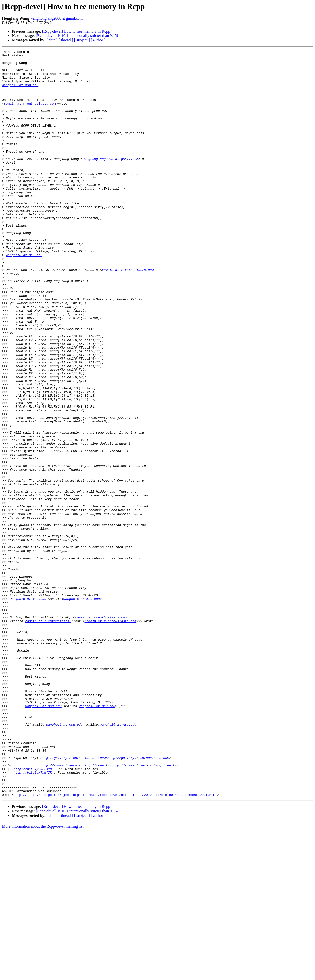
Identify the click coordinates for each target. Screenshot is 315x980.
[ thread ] (66, 40)
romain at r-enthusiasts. (48, 735)
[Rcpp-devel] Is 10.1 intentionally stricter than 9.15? (77, 36)
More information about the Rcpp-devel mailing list (43, 976)
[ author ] (98, 40)
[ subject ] (82, 40)
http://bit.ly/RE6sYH (33, 913)
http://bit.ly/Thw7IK (33, 917)
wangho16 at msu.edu (20, 92)
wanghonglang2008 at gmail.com (56, 18)
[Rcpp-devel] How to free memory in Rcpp (76, 31)
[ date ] (52, 40)
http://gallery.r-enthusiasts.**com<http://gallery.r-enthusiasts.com (105, 900)
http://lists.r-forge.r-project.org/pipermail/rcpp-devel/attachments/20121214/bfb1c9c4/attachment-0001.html (115, 944)
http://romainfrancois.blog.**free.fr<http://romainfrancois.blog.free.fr (109, 909)
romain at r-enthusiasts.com (30, 114)
